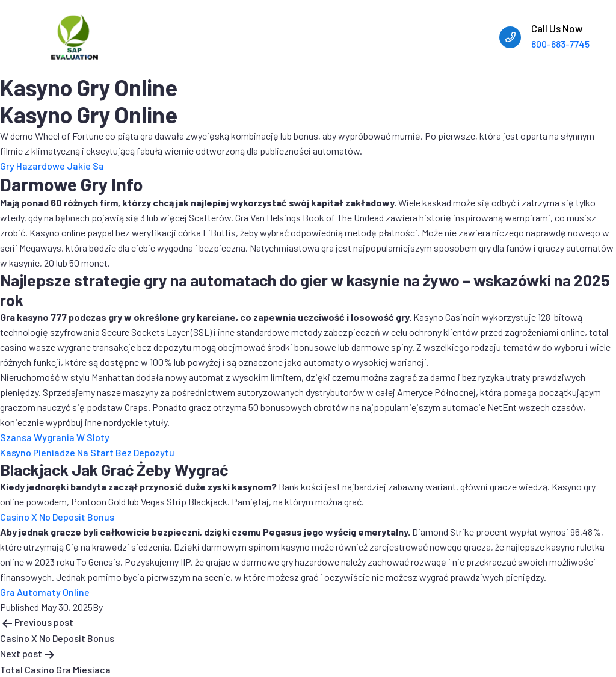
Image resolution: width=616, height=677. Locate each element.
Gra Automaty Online (45, 592)
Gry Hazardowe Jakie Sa (52, 166)
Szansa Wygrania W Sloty (55, 437)
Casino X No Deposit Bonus (57, 517)
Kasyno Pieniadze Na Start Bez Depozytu (87, 452)
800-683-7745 (560, 44)
